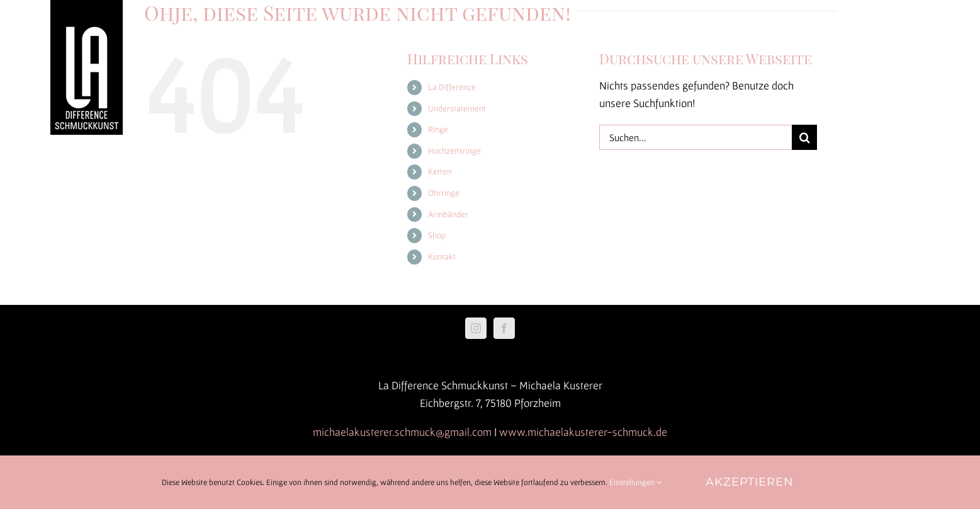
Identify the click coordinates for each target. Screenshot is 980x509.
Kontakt (442, 256)
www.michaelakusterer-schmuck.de (583, 432)
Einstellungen (635, 482)
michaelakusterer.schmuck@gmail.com (402, 432)
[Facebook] (504, 328)
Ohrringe (444, 193)
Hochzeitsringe (454, 151)
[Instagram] (476, 328)
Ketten (440, 171)
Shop (437, 235)
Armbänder (448, 214)
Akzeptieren (750, 482)
